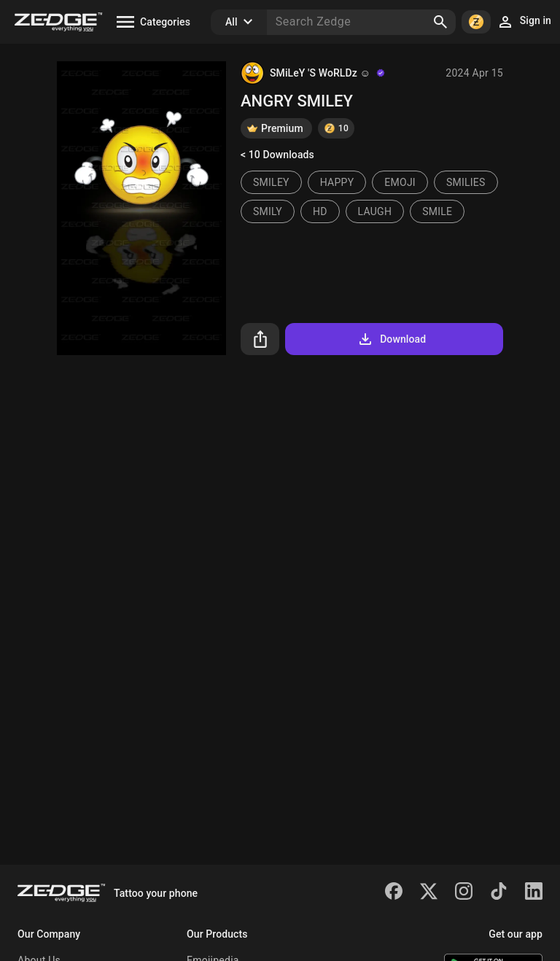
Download (391, 339)
